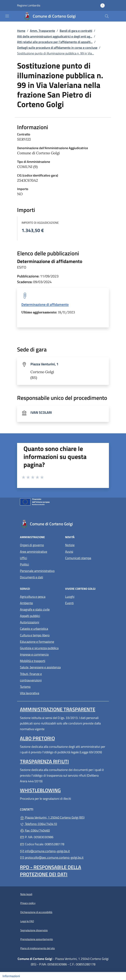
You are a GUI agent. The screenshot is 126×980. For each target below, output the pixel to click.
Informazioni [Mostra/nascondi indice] (11, 976)
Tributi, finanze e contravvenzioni (31, 677)
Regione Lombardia (29, 5)
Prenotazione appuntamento (37, 939)
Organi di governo (32, 545)
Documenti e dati (31, 577)
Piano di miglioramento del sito (38, 948)
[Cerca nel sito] (107, 16)
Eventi (69, 603)
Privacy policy (28, 903)
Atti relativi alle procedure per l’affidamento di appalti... (55, 42)
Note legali (26, 894)
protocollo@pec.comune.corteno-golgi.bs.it (52, 857)
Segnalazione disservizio (34, 930)
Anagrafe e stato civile (35, 609)
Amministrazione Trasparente (58, 709)
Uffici (23, 558)
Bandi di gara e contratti (76, 31)
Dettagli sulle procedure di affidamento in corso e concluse (57, 48)
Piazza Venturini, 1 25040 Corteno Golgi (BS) (63, 817)
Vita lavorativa (30, 693)
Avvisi (69, 552)
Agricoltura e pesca (33, 597)
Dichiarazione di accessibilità (36, 912)
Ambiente (26, 603)
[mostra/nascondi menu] (7, 16)
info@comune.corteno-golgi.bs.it (45, 851)
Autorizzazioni (30, 622)
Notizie (70, 545)
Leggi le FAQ (27, 921)
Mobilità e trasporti (33, 661)
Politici (24, 564)
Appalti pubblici (30, 616)
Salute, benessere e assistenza (40, 667)
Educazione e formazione (37, 642)
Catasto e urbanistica (34, 629)
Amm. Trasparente (42, 31)
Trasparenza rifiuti (44, 761)
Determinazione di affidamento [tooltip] (45, 304)
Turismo (25, 687)
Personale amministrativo (37, 571)
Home (21, 31)
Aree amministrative (34, 552)
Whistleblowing (40, 790)
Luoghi (70, 597)
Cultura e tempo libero (35, 635)
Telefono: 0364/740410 (38, 824)
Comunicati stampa (78, 558)
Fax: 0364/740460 (35, 830)
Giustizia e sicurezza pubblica (39, 648)
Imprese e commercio (34, 654)
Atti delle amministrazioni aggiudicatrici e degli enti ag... (55, 36)
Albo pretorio (37, 738)
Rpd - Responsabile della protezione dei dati (51, 871)
